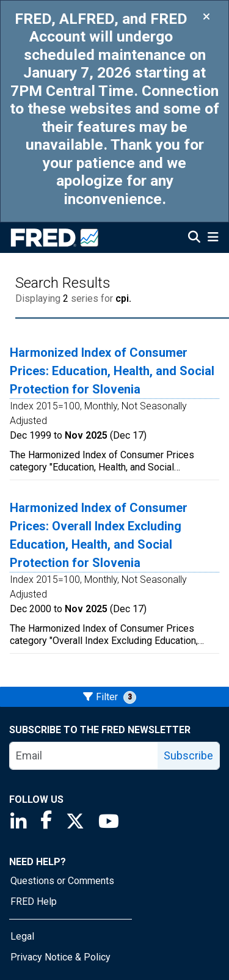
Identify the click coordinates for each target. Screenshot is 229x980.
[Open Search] (194, 238)
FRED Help (34, 901)
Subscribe (188, 755)
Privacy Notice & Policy (60, 957)
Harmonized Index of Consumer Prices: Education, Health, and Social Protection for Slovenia (112, 371)
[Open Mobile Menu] (213, 238)
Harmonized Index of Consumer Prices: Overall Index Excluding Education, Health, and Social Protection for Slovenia (99, 535)
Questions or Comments (62, 881)
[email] (84, 756)
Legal (22, 936)
